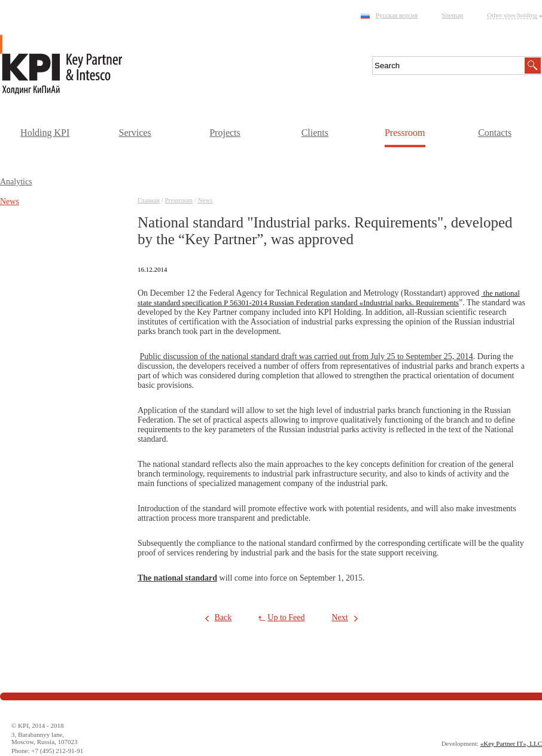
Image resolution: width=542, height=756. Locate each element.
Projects (225, 133)
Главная (149, 200)
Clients (315, 133)
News (205, 200)
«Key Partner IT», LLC (511, 743)
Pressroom (405, 133)
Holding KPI (45, 133)
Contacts (495, 133)
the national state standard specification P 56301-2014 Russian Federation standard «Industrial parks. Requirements (329, 298)
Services (135, 133)
